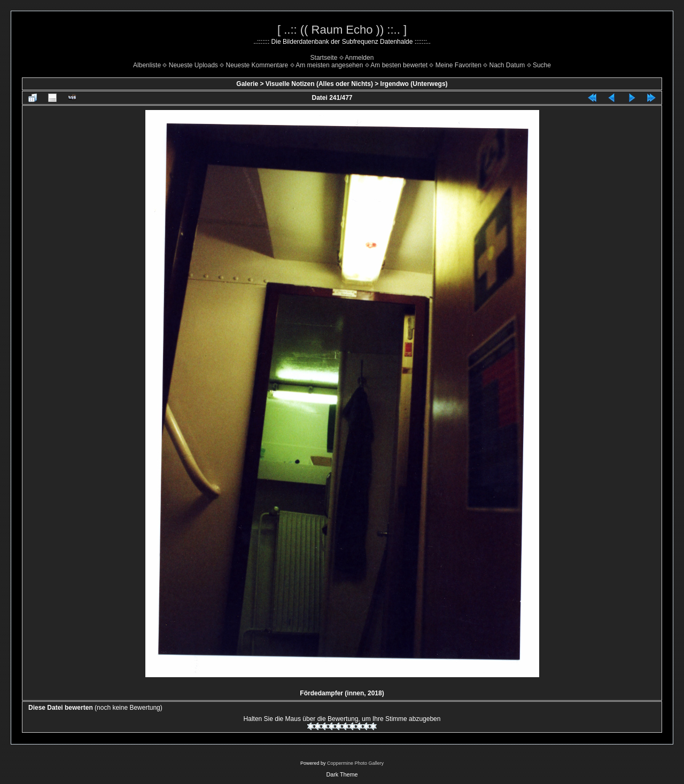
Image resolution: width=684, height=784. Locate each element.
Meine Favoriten (458, 65)
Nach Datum (507, 65)
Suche (542, 65)
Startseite (324, 58)
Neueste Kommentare (257, 65)
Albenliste (147, 65)
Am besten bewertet (399, 65)
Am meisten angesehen (329, 65)
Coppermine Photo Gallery (355, 763)
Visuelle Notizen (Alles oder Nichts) (319, 84)
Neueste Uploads (193, 65)
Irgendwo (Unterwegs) (414, 84)
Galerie (247, 84)
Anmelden (359, 58)
